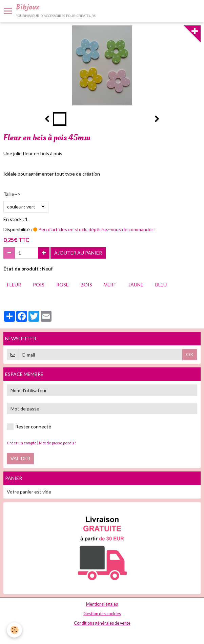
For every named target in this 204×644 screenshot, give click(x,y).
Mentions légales (102, 604)
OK (190, 354)
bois (86, 285)
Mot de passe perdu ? (57, 443)
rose (63, 285)
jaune (136, 285)
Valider (20, 458)
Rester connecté (29, 427)
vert (110, 285)
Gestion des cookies (102, 614)
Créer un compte (22, 443)
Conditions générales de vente (102, 623)
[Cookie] (14, 630)
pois (39, 285)
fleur (14, 285)
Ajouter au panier (78, 253)
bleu (161, 285)
